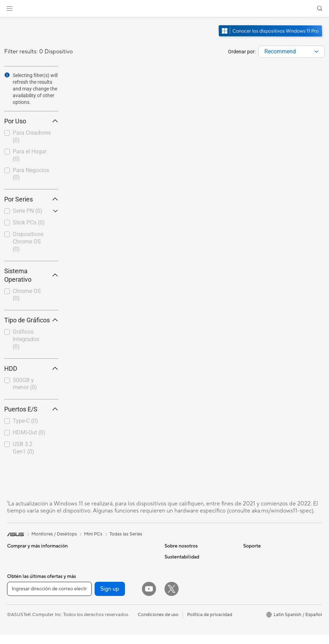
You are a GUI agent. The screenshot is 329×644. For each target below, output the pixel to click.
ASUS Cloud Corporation (191, 610)
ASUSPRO (254, 610)
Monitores (18, 579)
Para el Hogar (30, 155)
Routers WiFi (98, 599)
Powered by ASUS (262, 589)
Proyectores (20, 589)
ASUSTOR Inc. (180, 599)
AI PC (249, 557)
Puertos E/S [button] (31, 409)
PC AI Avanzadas (261, 567)
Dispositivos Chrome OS (28, 242)
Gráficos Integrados (26, 339)
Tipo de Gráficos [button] (31, 320)
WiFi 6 (91, 589)
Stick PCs (29, 223)
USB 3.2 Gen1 (23, 448)
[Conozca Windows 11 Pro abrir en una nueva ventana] (271, 37)
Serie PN (28, 211)
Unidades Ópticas (103, 567)
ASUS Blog (255, 631)
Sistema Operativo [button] (31, 275)
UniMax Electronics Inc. (189, 620)
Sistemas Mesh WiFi (105, 610)
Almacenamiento (102, 557)
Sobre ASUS (178, 557)
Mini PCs (16, 610)
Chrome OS (27, 295)
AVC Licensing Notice (266, 620)
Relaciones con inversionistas (195, 578)
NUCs (13, 600)
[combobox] (292, 52)
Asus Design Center (264, 599)
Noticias (173, 567)
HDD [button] (31, 368)
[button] (10, 8)
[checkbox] (31, 137)
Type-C (25, 421)
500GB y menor (25, 384)
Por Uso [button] (31, 121)
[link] (165, 9)
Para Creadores (32, 136)
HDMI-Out (29, 432)
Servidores (96, 621)
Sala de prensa (180, 589)
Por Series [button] (31, 199)
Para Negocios (31, 174)
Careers (173, 631)
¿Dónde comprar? (262, 578)
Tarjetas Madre (23, 632)
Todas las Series (126, 534)
